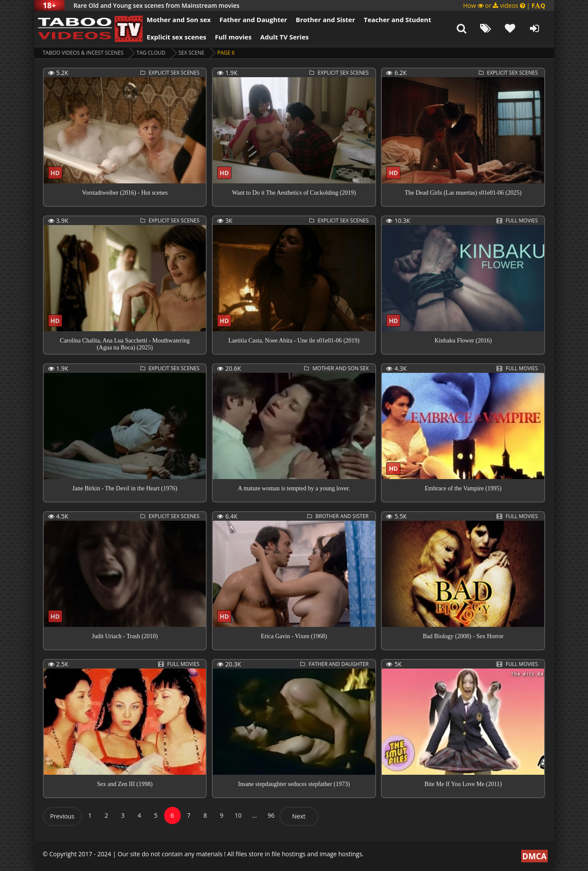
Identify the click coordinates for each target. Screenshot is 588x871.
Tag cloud (151, 53)
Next (299, 816)
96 (271, 815)
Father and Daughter (253, 20)
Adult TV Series (285, 37)
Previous (62, 816)
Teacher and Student (397, 20)
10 (238, 815)
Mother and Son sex (179, 20)
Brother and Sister (326, 20)
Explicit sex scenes (177, 37)
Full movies (233, 37)
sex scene (192, 53)
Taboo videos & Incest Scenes (83, 53)
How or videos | (504, 5)
